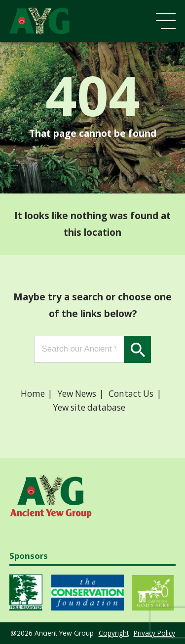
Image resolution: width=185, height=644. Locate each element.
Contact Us (131, 394)
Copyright (114, 633)
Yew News (77, 394)
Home (33, 394)
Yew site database (89, 407)
